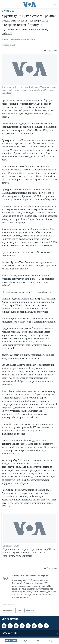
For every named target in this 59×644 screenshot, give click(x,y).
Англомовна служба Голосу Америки (18, 40)
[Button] (51, 50)
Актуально (8, 11)
